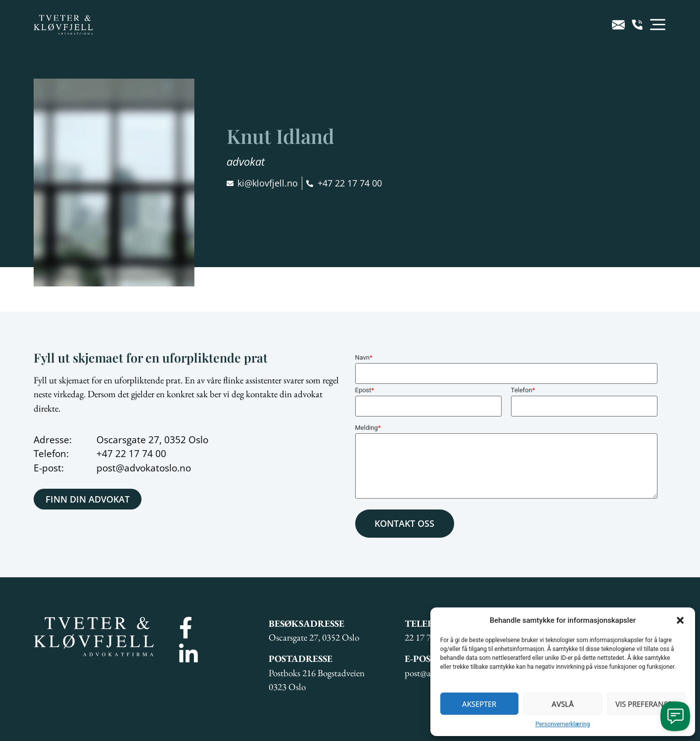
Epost (365, 390)
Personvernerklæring (562, 724)
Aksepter (479, 704)
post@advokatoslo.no (144, 468)
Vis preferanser (646, 704)
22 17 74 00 (141, 454)
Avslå (563, 704)
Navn (364, 357)
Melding (368, 428)
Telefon (523, 390)
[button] (680, 620)
